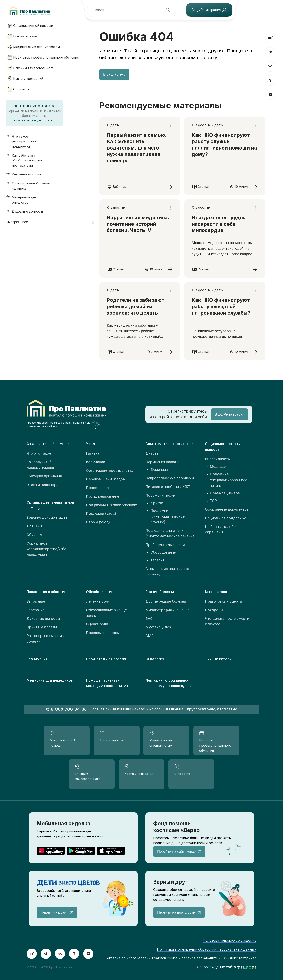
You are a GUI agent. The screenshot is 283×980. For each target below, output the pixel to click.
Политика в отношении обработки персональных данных (207, 949)
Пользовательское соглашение (230, 940)
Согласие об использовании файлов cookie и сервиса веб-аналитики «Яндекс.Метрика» (181, 958)
